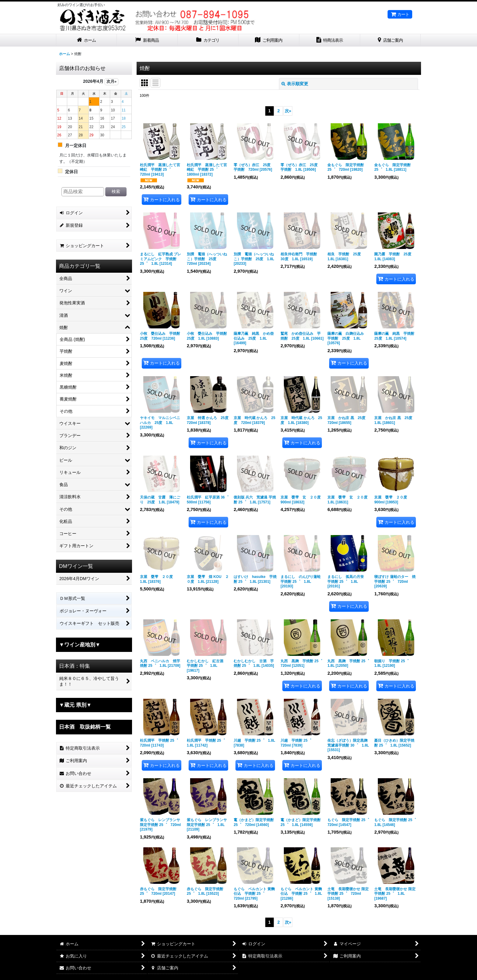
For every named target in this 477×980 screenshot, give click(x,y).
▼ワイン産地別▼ (80, 645)
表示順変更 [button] (295, 84)
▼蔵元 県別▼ (75, 705)
